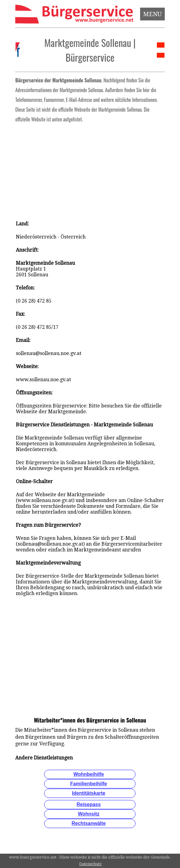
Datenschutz (90, 864)
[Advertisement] (90, 170)
